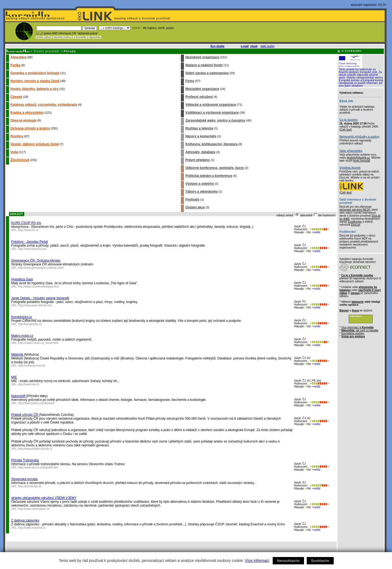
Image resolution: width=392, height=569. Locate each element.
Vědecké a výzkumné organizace (211, 105)
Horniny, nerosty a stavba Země (35, 81)
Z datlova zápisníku (25, 520)
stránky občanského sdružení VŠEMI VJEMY (44, 498)
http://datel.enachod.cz (32, 528)
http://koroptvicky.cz (30, 324)
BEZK (382, 5)
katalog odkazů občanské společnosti (35, 18)
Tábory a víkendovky (201, 192)
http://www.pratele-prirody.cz (35, 449)
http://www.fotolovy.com (32, 249)
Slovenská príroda (24, 479)
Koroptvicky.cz (22, 317)
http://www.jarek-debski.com (35, 305)
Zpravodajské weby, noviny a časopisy (215, 120)
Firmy (190, 81)
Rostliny (17, 136)
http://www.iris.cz (28, 230)
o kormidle (80, 37)
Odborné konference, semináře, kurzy (215, 168)
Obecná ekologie (23, 120)
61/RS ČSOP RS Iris (26, 223)
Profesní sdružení (199, 97)
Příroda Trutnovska (25, 460)
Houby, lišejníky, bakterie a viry (34, 89)
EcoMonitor (355, 222)
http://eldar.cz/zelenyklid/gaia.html (39, 287)
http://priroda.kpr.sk (30, 486)
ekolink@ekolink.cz (358, 158)
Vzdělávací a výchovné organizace (212, 113)
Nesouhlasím (288, 561)
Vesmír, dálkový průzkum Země (35, 144)
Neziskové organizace (202, 57)
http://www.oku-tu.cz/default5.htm (38, 467)
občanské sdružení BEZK (355, 210)
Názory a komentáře (201, 136)
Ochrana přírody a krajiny (30, 128)
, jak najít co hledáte (360, 330)
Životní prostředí (46, 51)
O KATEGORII (352, 51)
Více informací (257, 561)
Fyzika (15, 65)
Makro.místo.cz (22, 336)
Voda (14, 152)
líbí (308, 232)
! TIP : (39, 33)
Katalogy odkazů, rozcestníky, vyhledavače (44, 105)
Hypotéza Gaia (22, 279)
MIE (14, 377)
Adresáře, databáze (200, 152)
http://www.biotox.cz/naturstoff (36, 403)
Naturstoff (19, 396)
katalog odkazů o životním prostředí (143, 18)
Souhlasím (320, 561)
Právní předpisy (197, 160)
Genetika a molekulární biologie (35, 73)
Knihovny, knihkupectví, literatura (211, 144)
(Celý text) (346, 130)
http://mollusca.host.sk (32, 366)
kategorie (357, 302)
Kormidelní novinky (353, 333)
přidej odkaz (44, 37)
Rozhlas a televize (199, 128)
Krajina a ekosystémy (27, 113)
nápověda (95, 37)
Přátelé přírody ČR (25, 415)
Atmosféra (18, 57)
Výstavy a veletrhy (200, 184)
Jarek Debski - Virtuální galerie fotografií (40, 298)
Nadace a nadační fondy (204, 65)
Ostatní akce (195, 207)
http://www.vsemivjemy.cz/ (34, 509)
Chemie (16, 97)
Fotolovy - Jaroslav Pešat (30, 242)
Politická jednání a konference (209, 176)
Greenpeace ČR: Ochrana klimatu (36, 261)
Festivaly (192, 199)
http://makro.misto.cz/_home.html (38, 343)
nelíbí (316, 232)
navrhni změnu (62, 37)
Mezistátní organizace (202, 89)
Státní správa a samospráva (207, 73)
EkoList (356, 225)
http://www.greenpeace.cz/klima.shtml (41, 268)
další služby (268, 46)
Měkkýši (18, 355)
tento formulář (362, 161)
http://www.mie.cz (29, 384)
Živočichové (20, 160)
